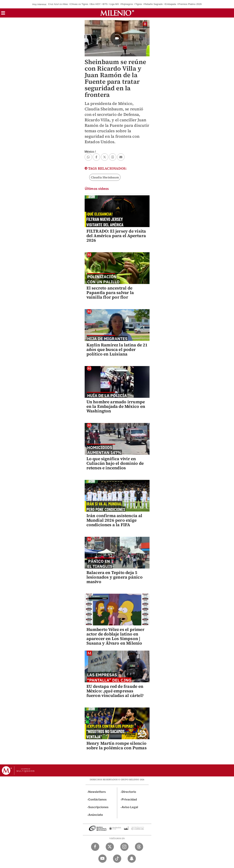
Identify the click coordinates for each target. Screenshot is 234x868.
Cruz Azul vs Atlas (58, 4)
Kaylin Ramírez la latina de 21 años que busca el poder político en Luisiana (117, 349)
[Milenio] (117, 13)
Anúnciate (96, 815)
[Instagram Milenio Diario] (124, 847)
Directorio (129, 792)
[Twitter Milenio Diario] (110, 847)
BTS (105, 4)
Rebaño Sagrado (153, 4)
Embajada (171, 4)
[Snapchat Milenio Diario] (132, 859)
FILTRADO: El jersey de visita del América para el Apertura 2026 (116, 236)
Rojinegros (127, 4)
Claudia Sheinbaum (105, 177)
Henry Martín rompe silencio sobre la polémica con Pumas (117, 746)
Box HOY (96, 4)
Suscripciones (98, 807)
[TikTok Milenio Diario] (117, 859)
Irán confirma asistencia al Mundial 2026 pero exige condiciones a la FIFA (114, 520)
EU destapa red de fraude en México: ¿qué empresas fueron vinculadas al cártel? (115, 691)
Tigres (139, 4)
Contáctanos (98, 800)
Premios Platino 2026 (190, 4)
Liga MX (114, 4)
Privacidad (129, 800)
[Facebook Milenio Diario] (95, 847)
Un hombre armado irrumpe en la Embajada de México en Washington (116, 406)
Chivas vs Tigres (79, 4)
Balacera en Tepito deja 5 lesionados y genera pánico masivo (115, 577)
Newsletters (97, 792)
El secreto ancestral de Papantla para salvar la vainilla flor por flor (110, 293)
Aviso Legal (130, 807)
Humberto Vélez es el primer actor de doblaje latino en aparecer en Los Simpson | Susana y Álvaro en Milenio (115, 636)
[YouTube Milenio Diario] (102, 859)
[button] (3, 14)
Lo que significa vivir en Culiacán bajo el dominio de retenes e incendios (115, 463)
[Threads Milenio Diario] (139, 847)
